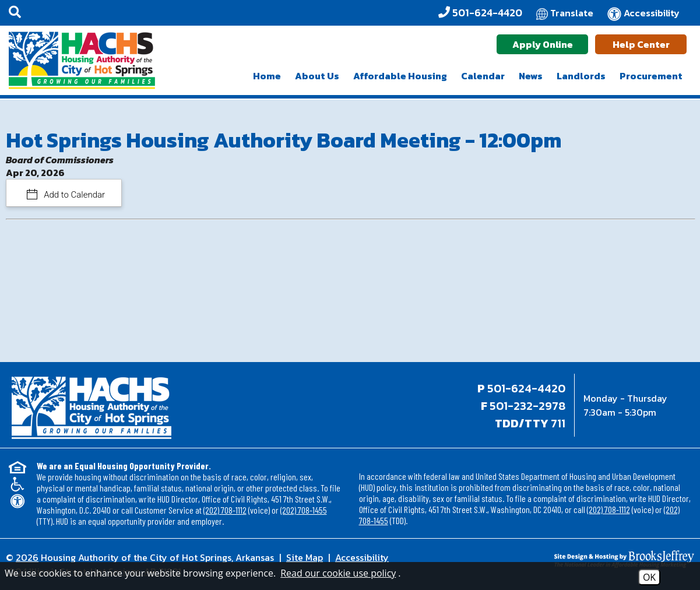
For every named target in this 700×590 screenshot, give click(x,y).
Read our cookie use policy (338, 573)
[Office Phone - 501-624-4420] (480, 13)
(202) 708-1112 (225, 510)
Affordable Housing (400, 76)
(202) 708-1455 (304, 510)
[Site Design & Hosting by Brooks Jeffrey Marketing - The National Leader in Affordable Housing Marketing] (608, 559)
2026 (27, 557)
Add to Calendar (74, 195)
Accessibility (362, 557)
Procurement (651, 76)
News (531, 76)
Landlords (581, 76)
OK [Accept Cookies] (649, 577)
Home (267, 76)
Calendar (483, 76)
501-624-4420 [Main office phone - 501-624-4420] (526, 388)
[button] (15, 13)
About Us (317, 76)
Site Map (305, 557)
